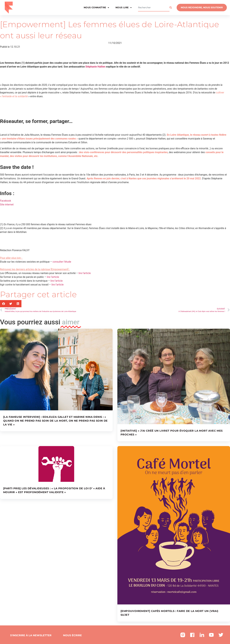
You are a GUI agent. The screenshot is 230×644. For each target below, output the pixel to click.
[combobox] (154, 8)
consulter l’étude (62, 262)
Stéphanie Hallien (95, 67)
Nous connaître (96, 8)
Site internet (7, 205)
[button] (4, 304)
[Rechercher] (171, 8)
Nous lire (124, 8)
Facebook (5, 201)
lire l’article (85, 273)
